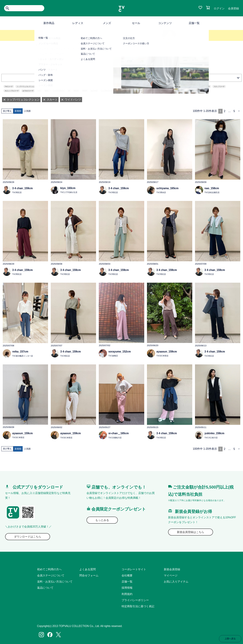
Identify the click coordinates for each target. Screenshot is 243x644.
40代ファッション (98, 86)
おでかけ (94, 91)
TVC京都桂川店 (115, 438)
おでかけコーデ (28, 91)
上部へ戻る (230, 639)
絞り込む (122, 78)
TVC (70, 86)
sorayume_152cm (119, 352)
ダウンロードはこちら (28, 537)
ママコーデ (193, 86)
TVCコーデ (9, 86)
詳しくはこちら (121, 38)
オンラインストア (115, 86)
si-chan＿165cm (119, 433)
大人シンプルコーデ (12, 91)
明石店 (76, 91)
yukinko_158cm (214, 433)
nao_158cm (212, 188)
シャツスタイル (59, 91)
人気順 (27, 111)
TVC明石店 (17, 192)
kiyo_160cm (68, 188)
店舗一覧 (194, 23)
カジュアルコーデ (82, 86)
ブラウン (131, 91)
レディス (78, 23)
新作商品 (49, 23)
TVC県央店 (161, 192)
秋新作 (85, 91)
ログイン (219, 8)
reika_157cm (20, 352)
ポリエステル (139, 86)
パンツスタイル (153, 86)
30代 (39, 91)
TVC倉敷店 (113, 356)
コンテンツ (165, 23)
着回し (47, 91)
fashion (128, 86)
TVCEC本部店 (163, 356)
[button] (239, 111)
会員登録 (233, 8)
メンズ (107, 23)
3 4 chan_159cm (22, 188)
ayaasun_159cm (167, 352)
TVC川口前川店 (211, 438)
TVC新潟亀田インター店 (23, 356)
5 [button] (234, 111)
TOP (38, 45)
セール (136, 23)
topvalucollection (45, 86)
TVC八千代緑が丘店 (69, 192)
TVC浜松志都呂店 (212, 192)
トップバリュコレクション (26, 86)
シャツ (141, 91)
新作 (208, 86)
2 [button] (225, 111)
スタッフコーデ (219, 86)
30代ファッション (169, 86)
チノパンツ (120, 91)
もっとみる (102, 520)
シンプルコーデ (107, 91)
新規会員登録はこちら (191, 532)
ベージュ (182, 86)
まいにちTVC (60, 86)
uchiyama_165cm (168, 188)
